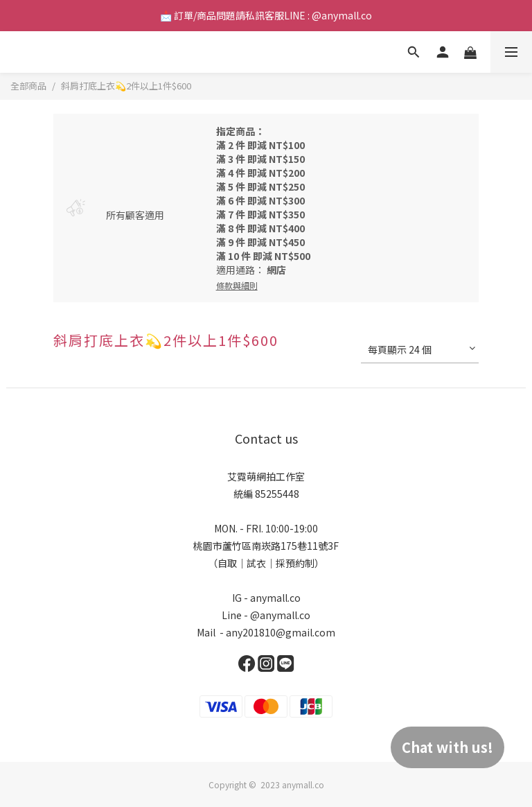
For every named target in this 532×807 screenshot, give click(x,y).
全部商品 (28, 86)
